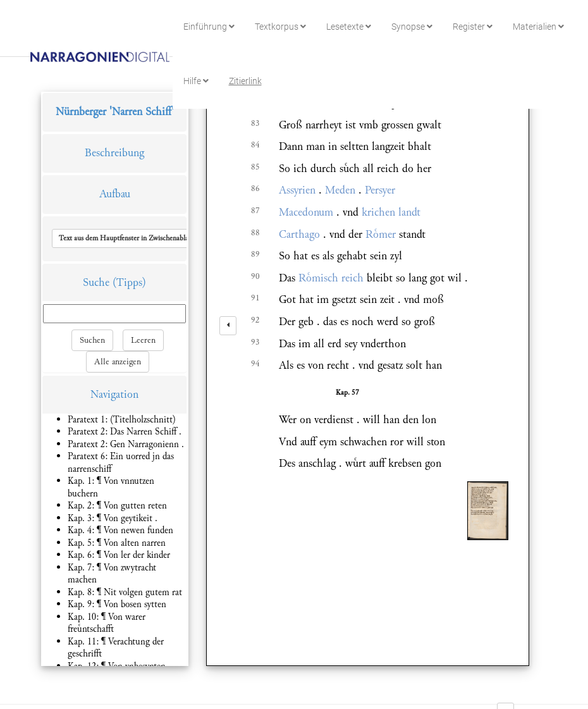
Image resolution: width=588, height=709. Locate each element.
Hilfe (196, 81)
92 (255, 320)
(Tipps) (129, 282)
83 (255, 123)
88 (255, 233)
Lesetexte (349, 27)
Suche (96, 282)
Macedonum (306, 212)
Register (473, 27)
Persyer (380, 190)
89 (255, 254)
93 (255, 342)
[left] (228, 326)
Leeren (143, 340)
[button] (141, 238)
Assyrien (297, 190)
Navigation (114, 394)
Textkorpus (280, 27)
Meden (340, 190)
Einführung (209, 27)
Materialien (538, 27)
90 (255, 276)
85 (255, 167)
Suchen (92, 340)
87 (255, 211)
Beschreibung (114, 153)
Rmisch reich (331, 278)
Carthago (299, 234)
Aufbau (115, 194)
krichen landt (391, 212)
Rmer (381, 234)
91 (255, 298)
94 (255, 364)
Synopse (412, 27)
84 (255, 145)
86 (255, 188)
